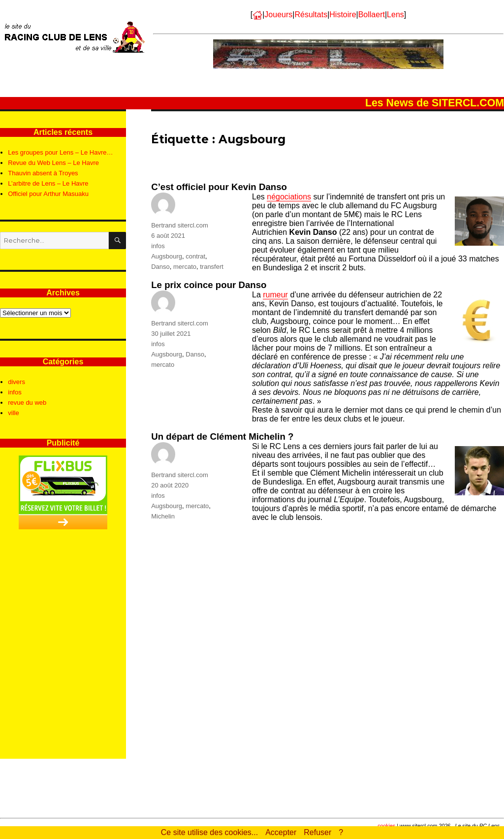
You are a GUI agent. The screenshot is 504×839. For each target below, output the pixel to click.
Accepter (281, 832)
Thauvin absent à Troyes (43, 173)
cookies (386, 826)
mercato (185, 267)
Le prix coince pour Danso (209, 285)
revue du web (27, 403)
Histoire (343, 15)
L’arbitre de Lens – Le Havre (48, 183)
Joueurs (278, 15)
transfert (212, 267)
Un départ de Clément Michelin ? (222, 436)
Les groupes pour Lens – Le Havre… (60, 152)
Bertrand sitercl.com (180, 225)
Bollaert (372, 15)
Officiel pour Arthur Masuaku (48, 194)
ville (13, 413)
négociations (289, 197)
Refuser (317, 832)
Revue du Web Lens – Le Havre (53, 163)
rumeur (275, 295)
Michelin (163, 516)
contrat (195, 256)
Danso (160, 267)
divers (16, 382)
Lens (395, 15)
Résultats (311, 15)
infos (158, 246)
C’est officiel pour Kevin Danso (219, 187)
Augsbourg (167, 256)
